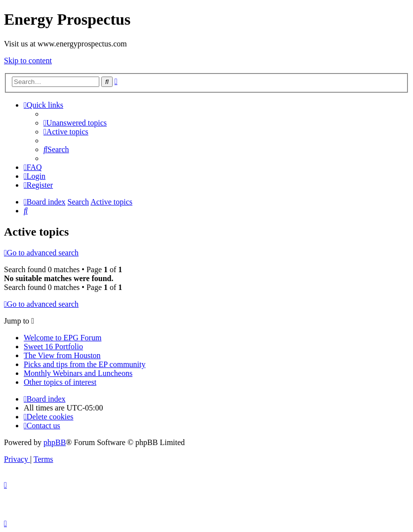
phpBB (55, 442)
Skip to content (28, 61)
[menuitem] (75, 123)
